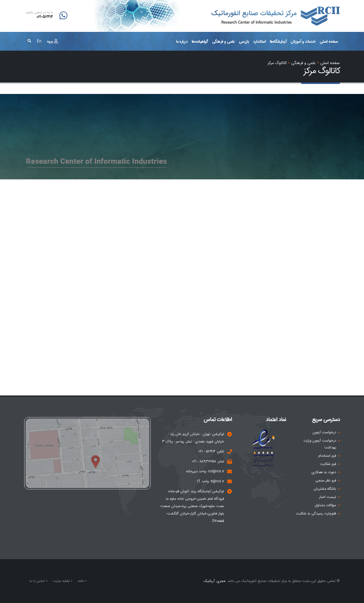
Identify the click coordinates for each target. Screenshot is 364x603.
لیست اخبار (328, 497)
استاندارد (259, 42)
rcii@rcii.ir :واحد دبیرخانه (205, 471)
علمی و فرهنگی (224, 42)
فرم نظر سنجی (326, 481)
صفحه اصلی (329, 42)
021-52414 (45, 17)
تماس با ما (38, 581)
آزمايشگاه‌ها (278, 42)
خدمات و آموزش (303, 42)
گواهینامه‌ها (200, 42)
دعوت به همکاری (324, 472)
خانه (81, 581)
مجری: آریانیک (214, 581)
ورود (52, 41)
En (39, 41)
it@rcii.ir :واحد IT (211, 481)
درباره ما (182, 42)
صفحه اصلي (330, 63)
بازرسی (244, 42)
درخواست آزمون (324, 432)
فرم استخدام (327, 456)
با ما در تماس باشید (39, 13)
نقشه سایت (62, 581)
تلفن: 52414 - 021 (211, 452)
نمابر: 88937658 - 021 (208, 462)
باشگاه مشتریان (325, 489)
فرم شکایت (328, 464)
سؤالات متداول (325, 505)
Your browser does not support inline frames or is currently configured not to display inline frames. (182, 278)
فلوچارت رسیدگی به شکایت (316, 514)
